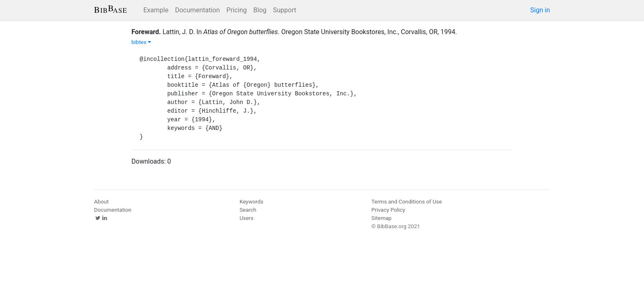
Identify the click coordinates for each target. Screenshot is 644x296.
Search (248, 210)
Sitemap (381, 218)
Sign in (540, 10)
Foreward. (146, 32)
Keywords (251, 202)
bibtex (141, 42)
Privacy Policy (388, 210)
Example (156, 10)
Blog (260, 10)
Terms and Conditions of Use (406, 202)
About (101, 202)
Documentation (197, 10)
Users (246, 218)
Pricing (237, 10)
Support (285, 10)
